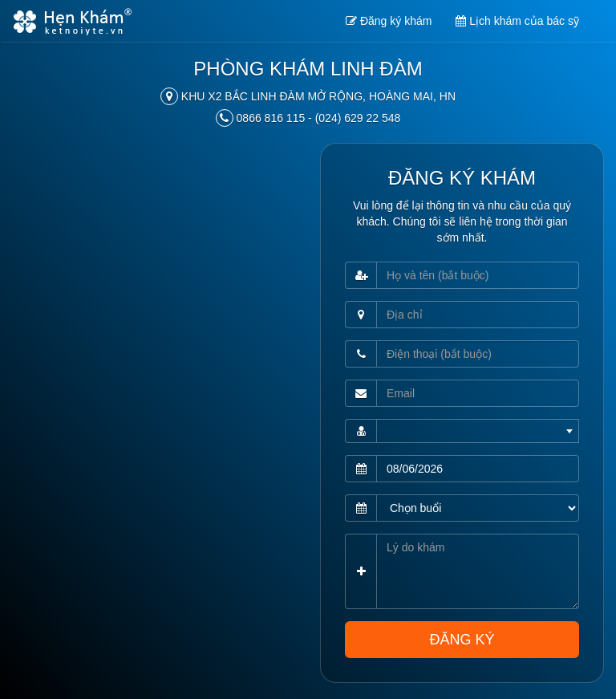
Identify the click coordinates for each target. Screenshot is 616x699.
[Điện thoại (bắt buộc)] (478, 354)
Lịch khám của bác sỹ (517, 21)
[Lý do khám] (478, 571)
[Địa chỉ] (478, 315)
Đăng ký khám (389, 21)
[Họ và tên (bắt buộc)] (478, 275)
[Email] (478, 393)
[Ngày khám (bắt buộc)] (478, 469)
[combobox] (478, 431)
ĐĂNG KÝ (462, 640)
